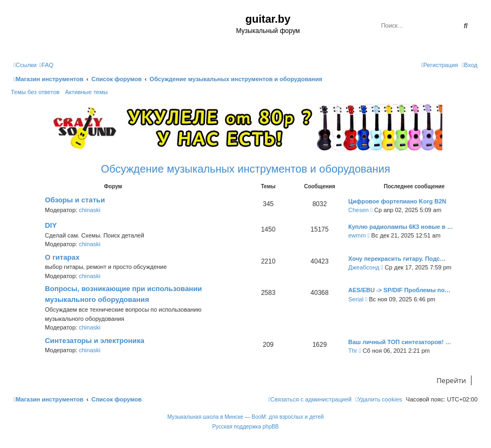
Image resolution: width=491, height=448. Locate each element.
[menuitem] (47, 65)
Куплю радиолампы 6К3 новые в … (401, 227)
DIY (51, 225)
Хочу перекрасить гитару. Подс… (397, 259)
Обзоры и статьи (75, 200)
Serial (356, 299)
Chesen (359, 210)
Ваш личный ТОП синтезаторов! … (400, 342)
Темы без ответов (35, 92)
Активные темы (86, 92)
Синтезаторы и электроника (95, 341)
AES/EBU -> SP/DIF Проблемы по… (399, 290)
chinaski (90, 210)
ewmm (357, 235)
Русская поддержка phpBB (245, 427)
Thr (353, 351)
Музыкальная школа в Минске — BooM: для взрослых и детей (245, 417)
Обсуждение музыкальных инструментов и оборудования (245, 169)
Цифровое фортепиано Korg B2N (397, 201)
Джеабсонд (364, 267)
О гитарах (62, 257)
